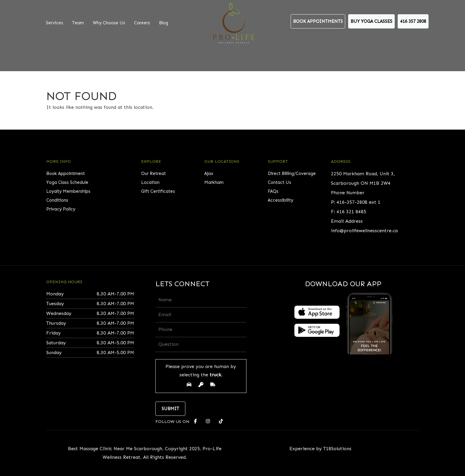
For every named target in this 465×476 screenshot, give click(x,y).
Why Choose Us (109, 23)
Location (150, 182)
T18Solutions (337, 449)
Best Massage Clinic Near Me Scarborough (115, 449)
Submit (170, 409)
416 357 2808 (413, 21)
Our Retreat (153, 173)
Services (55, 23)
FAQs (273, 191)
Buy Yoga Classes (371, 21)
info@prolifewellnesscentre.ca (364, 231)
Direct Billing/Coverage (292, 173)
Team (78, 23)
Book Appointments (318, 21)
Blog (164, 23)
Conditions (57, 200)
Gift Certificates (158, 191)
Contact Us (280, 182)
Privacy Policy (61, 209)
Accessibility (281, 200)
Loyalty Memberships (68, 191)
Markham (214, 182)
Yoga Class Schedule (67, 182)
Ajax (209, 173)
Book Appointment (66, 173)
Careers (142, 23)
